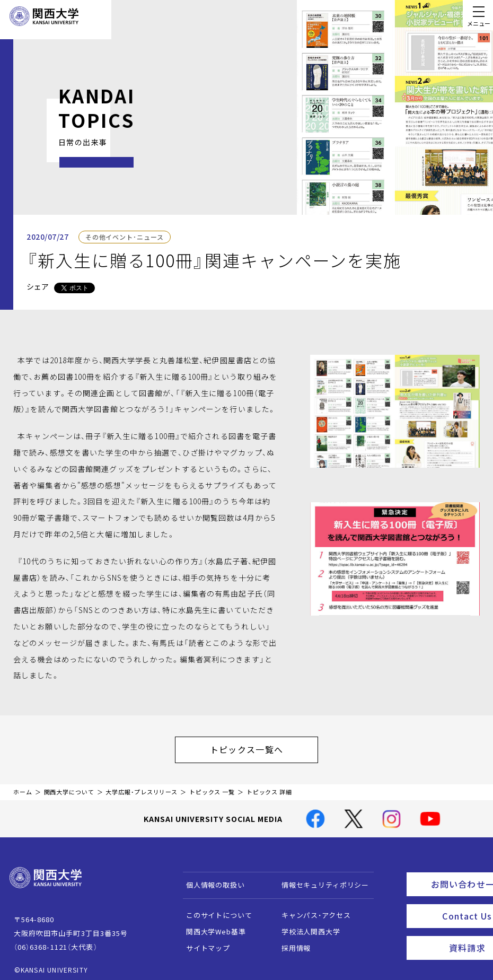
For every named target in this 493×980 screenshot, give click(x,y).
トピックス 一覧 (212, 787)
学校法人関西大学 (306, 926)
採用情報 (291, 943)
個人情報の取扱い (210, 880)
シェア (38, 286)
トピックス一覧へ (257, 747)
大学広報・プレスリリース (142, 787)
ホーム (23, 787)
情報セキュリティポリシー (320, 880)
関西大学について (69, 787)
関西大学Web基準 (211, 926)
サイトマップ (203, 943)
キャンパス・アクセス (311, 910)
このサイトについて (214, 910)
